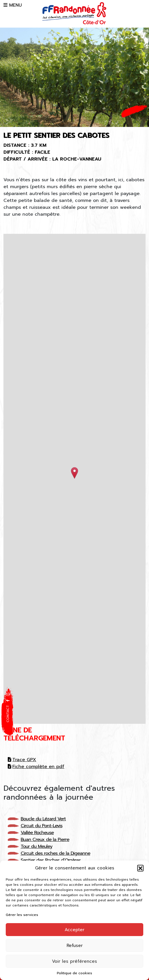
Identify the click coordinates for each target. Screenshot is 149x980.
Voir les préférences (74, 961)
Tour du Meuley (36, 846)
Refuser (75, 946)
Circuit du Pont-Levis (41, 826)
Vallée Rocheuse (37, 833)
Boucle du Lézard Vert (43, 819)
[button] (140, 868)
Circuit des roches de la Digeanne (55, 853)
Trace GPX (22, 760)
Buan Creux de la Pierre (45, 840)
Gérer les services (22, 915)
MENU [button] (13, 5)
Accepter (74, 930)
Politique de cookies (74, 973)
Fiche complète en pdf (36, 767)
